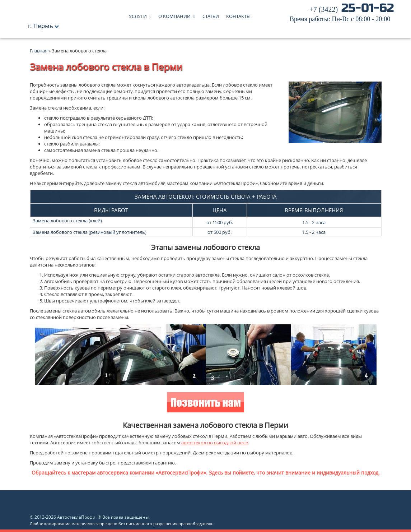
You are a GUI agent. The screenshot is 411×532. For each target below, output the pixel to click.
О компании (174, 15)
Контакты (238, 15)
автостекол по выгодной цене (215, 443)
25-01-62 (342, 14)
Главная (39, 51)
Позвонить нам (205, 403)
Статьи (211, 15)
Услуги (138, 15)
